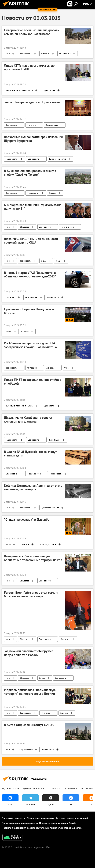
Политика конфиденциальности (20, 823)
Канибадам (55, 440)
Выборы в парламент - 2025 (19, 90)
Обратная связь (73, 828)
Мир (8, 54)
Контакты (20, 818)
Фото (8, 544)
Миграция (32, 368)
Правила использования (41, 818)
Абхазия (50, 368)
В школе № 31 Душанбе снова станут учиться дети (30, 454)
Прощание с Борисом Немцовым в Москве (29, 311)
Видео (9, 331)
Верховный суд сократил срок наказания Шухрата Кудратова (33, 139)
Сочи (67, 368)
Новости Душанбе (47, 544)
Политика (46, 713)
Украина (64, 713)
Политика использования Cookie (58, 823)
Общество (24, 227)
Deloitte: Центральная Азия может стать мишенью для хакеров (33, 488)
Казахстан (65, 639)
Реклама (61, 818)
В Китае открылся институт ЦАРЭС (29, 725)
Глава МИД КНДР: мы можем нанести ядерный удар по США (31, 241)
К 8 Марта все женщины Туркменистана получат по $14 (33, 207)
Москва (25, 331)
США (43, 261)
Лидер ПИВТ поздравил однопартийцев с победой (33, 382)
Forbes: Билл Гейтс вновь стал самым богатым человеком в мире (31, 595)
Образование (12, 474)
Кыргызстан (33, 193)
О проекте (8, 818)
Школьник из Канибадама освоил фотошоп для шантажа (28, 420)
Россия (55, 788)
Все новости (25, 54)
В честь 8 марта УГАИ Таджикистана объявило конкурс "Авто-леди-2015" (30, 275)
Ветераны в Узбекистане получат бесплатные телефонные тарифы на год (33, 558)
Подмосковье (52, 125)
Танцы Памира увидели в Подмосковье (32, 102)
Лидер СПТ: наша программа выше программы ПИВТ (29, 67)
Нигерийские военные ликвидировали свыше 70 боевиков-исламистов (32, 32)
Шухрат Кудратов (58, 159)
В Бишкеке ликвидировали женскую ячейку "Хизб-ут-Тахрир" (30, 173)
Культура (31, 125)
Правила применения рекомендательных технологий (32, 828)
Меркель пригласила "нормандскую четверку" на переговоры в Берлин (30, 692)
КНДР (58, 261)
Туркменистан (67, 227)
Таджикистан (49, 90)
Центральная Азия (50, 508)
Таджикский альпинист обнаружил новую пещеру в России (29, 653)
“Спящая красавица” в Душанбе (27, 520)
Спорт (42, 678)
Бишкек (52, 193)
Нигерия (45, 54)
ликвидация (65, 54)
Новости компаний (77, 818)
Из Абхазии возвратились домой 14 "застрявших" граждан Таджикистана (30, 345)
